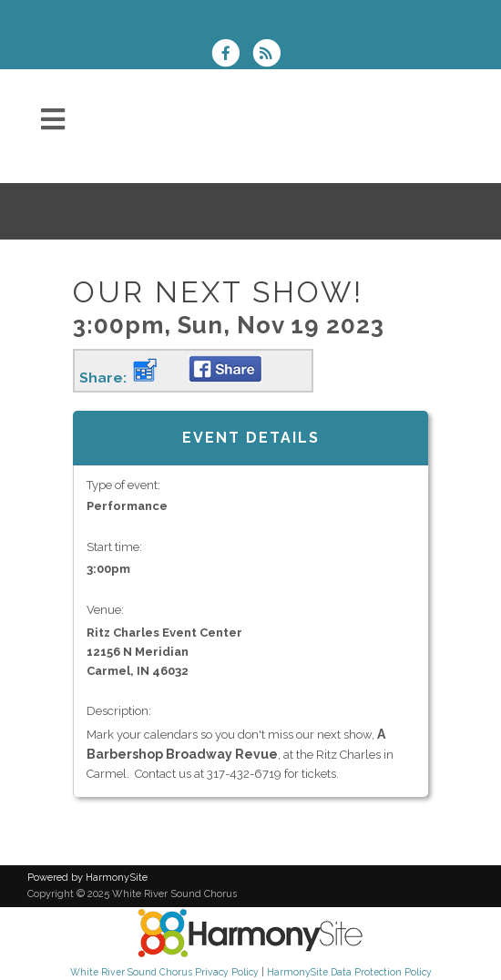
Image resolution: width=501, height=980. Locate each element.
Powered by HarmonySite (87, 878)
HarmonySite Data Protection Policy (349, 972)
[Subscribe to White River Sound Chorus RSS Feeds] (271, 55)
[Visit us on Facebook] (231, 55)
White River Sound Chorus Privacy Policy (164, 972)
